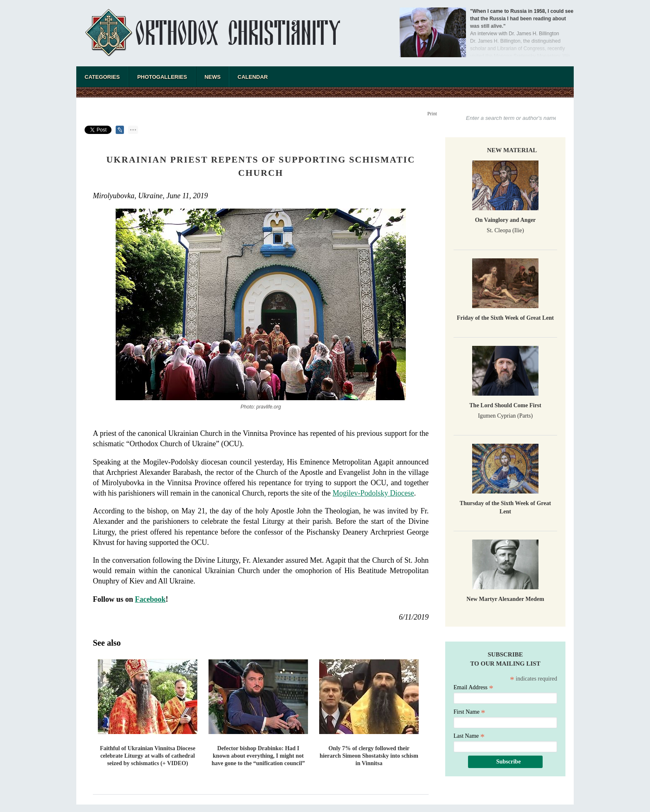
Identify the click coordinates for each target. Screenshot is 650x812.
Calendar (253, 77)
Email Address (473, 687)
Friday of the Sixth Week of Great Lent (505, 318)
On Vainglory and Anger (506, 220)
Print (432, 114)
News (212, 77)
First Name (469, 712)
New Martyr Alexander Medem (505, 599)
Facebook (150, 599)
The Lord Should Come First (505, 405)
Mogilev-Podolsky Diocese (373, 493)
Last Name (469, 736)
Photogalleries (162, 77)
